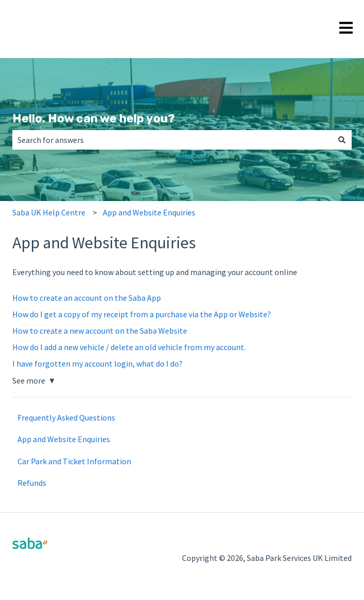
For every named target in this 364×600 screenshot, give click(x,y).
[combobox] (172, 140)
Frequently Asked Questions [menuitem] (66, 417)
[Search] (342, 140)
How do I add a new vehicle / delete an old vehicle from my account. (129, 347)
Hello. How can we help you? (94, 118)
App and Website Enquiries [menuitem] (64, 439)
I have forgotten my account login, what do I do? (97, 363)
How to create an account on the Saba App (87, 298)
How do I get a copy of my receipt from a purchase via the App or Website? (142, 314)
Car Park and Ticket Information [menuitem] (74, 461)
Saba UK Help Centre (49, 212)
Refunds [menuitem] (32, 483)
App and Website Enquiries (149, 212)
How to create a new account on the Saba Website (100, 331)
